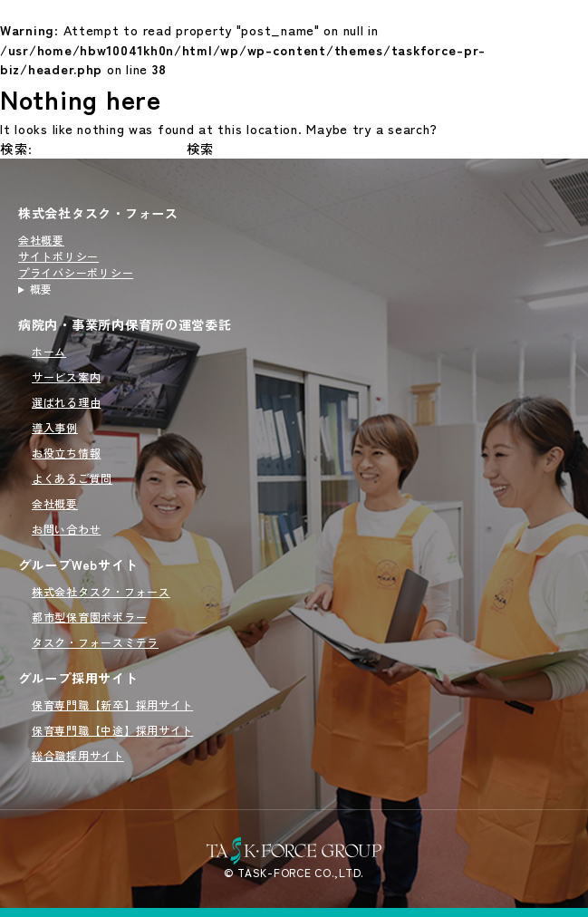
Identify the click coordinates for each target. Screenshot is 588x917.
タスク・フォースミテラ (95, 642)
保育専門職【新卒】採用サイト (112, 705)
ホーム (49, 351)
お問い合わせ (66, 529)
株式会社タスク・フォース (98, 213)
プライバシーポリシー (76, 272)
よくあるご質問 (72, 478)
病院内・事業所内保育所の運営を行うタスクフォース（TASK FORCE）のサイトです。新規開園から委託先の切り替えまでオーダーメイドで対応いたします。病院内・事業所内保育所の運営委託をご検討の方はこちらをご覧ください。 (98, 289)
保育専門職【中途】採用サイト (112, 730)
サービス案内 (66, 376)
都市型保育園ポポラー (89, 617)
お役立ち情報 (66, 453)
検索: (16, 148)
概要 (41, 289)
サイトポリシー (58, 256)
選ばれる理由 (66, 402)
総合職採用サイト (78, 755)
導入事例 (55, 427)
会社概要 (41, 240)
